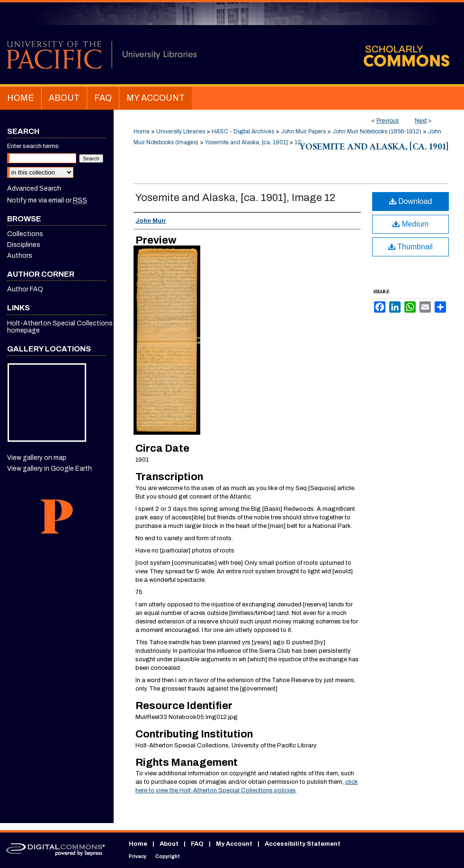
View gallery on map (37, 458)
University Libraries (181, 132)
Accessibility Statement (303, 844)
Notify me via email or (47, 200)
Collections (25, 234)
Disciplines (24, 245)
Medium (410, 224)
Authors (20, 256)
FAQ (197, 844)
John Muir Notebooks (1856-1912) (377, 132)
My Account (234, 844)
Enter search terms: (34, 146)
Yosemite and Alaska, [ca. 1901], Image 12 (235, 198)
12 (298, 142)
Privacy (138, 856)
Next (421, 121)
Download (411, 201)
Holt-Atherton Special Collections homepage (60, 327)
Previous (388, 121)
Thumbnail (410, 247)
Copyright (168, 856)
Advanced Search (34, 189)
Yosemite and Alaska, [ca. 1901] (246, 142)
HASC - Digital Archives (243, 132)
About (169, 844)
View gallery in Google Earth (49, 469)
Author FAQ (25, 289)
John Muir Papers (303, 132)
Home (142, 132)
